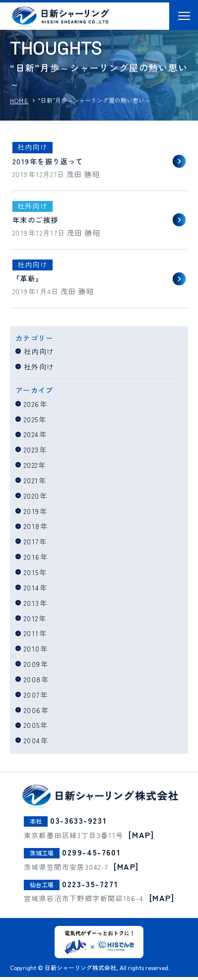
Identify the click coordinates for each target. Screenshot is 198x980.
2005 (32, 728)
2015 (32, 575)
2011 (32, 636)
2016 (32, 559)
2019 (32, 514)
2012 (31, 621)
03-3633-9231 (78, 823)
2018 (32, 529)
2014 (32, 590)
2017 (32, 544)
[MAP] (141, 838)
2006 (33, 712)
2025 (31, 422)
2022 (31, 468)
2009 (32, 667)
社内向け (39, 354)
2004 (32, 743)
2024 (32, 437)
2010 (32, 651)
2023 (32, 452)
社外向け (39, 369)
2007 (32, 697)
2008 (33, 682)
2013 (32, 606)
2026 (32, 407)
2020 (32, 498)
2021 (31, 483)
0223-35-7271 (90, 887)
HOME (19, 100)
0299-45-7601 (91, 855)
